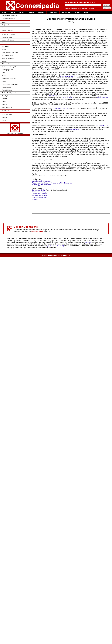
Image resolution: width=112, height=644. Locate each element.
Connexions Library (39, 192)
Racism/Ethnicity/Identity (9, 93)
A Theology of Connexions (41, 185)
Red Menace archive (39, 195)
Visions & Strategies (8, 40)
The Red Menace (102, 126)
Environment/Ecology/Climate (11, 67)
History (4, 43)
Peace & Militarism (7, 90)
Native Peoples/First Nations (10, 84)
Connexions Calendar (61, 108)
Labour (4, 81)
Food (4, 73)
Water (4, 102)
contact (88, 242)
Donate (4, 121)
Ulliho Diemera (103, 98)
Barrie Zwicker (67, 98)
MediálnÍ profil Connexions (41, 181)
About (86, 12)
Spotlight (5, 49)
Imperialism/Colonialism (9, 78)
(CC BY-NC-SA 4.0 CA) (55, 246)
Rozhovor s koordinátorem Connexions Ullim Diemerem (52, 183)
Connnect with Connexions (10, 16)
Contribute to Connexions (15, 129)
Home (4, 12)
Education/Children (8, 64)
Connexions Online (39, 190)
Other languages (7, 114)
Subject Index (6, 25)
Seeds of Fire (66, 12)
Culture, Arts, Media (8, 58)
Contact (4, 118)
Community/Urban (7, 55)
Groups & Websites (8, 31)
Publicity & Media (7, 37)
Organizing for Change (9, 34)
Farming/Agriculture (8, 70)
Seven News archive (39, 197)
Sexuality (5, 99)
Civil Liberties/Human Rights (10, 52)
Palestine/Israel (7, 87)
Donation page (37, 231)
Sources (77, 12)
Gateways (41, 12)
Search (12, 12)
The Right (5, 96)
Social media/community (9, 111)
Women (4, 105)
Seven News (75, 129)
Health (4, 76)
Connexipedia (53, 12)
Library (21, 12)
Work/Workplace (7, 107)
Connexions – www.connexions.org (56, 255)
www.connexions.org (67, 76)
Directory (31, 12)
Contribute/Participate (8, 19)
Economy (5, 61)
